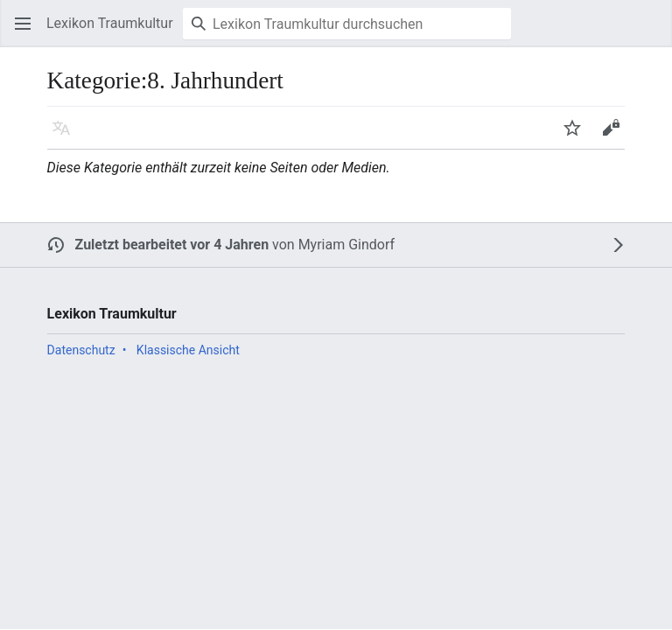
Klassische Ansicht (188, 350)
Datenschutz (81, 350)
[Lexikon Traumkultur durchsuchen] (347, 24)
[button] (23, 24)
